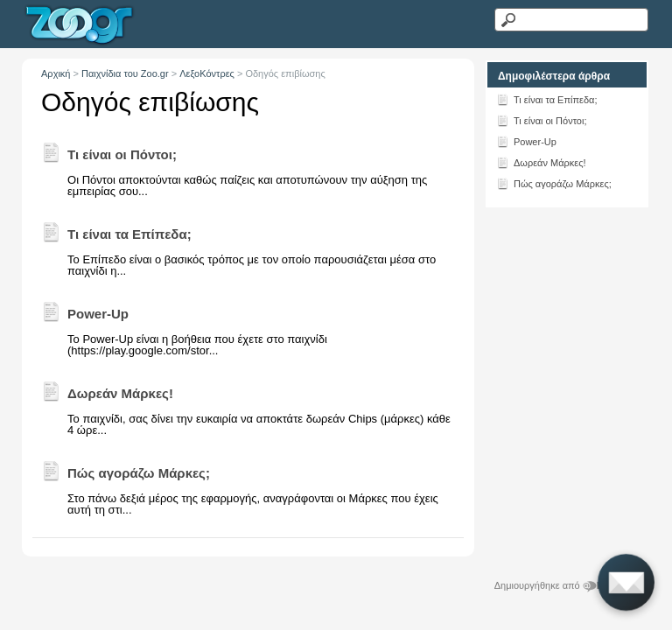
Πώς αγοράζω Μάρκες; (554, 183)
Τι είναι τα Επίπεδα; (547, 99)
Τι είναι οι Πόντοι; (542, 120)
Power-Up (526, 141)
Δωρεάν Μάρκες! (541, 162)
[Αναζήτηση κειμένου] (571, 20)
